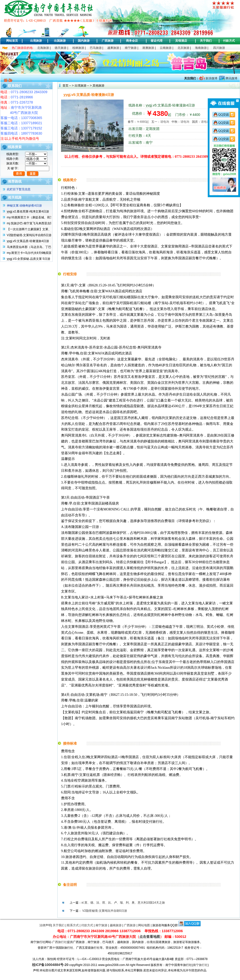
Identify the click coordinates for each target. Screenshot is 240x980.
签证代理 (157, 41)
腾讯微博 (231, 78)
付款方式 (229, 41)
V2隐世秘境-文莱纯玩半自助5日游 (104, 911)
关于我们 (206, 41)
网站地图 (144, 925)
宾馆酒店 (181, 41)
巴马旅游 (96, 48)
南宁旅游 (131, 48)
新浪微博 (211, 78)
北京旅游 (183, 48)
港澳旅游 (148, 48)
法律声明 (45, 925)
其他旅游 (98, 86)
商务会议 (132, 41)
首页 (65, 86)
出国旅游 (60, 41)
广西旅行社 (60, 942)
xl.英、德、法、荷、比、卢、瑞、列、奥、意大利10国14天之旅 (123, 903)
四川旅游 (219, 48)
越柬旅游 (113, 48)
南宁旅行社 (200, 965)
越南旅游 (116, 925)
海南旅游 (201, 48)
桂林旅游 (78, 48)
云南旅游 (166, 48)
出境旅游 (36, 41)
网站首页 (12, 41)
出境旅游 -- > (83, 86)
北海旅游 (43, 48)
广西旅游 (108, 41)
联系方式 (73, 925)
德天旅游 (61, 48)
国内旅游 (84, 41)
